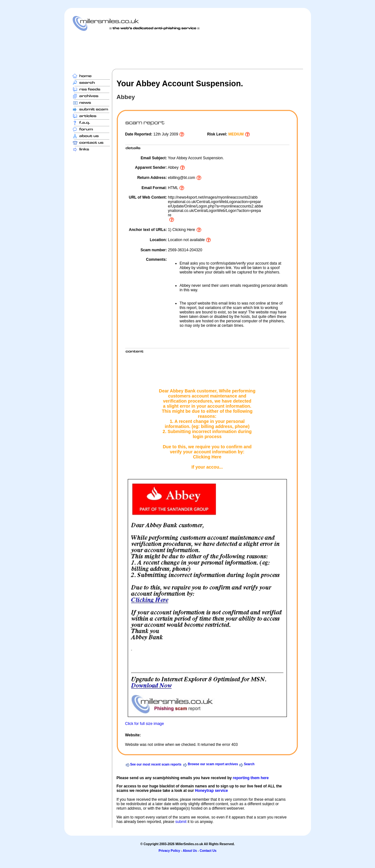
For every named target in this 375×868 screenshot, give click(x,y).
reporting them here (251, 778)
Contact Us (208, 851)
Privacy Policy (169, 851)
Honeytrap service (211, 791)
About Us (190, 851)
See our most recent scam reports (156, 764)
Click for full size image (145, 724)
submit (181, 822)
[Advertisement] (188, 50)
